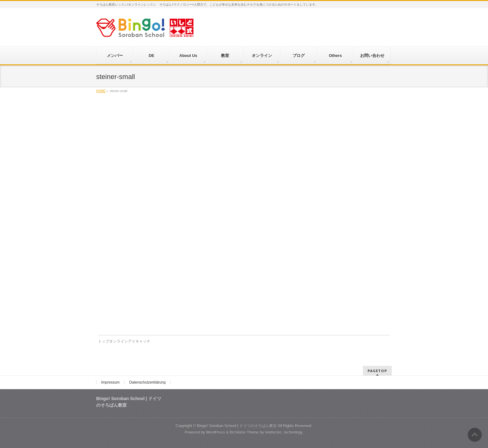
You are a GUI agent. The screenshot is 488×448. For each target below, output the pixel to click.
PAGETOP (377, 371)
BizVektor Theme (244, 432)
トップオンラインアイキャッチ (124, 341)
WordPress (216, 432)
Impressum (110, 382)
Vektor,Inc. (274, 432)
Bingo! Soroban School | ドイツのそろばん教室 (237, 426)
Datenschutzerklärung (147, 382)
